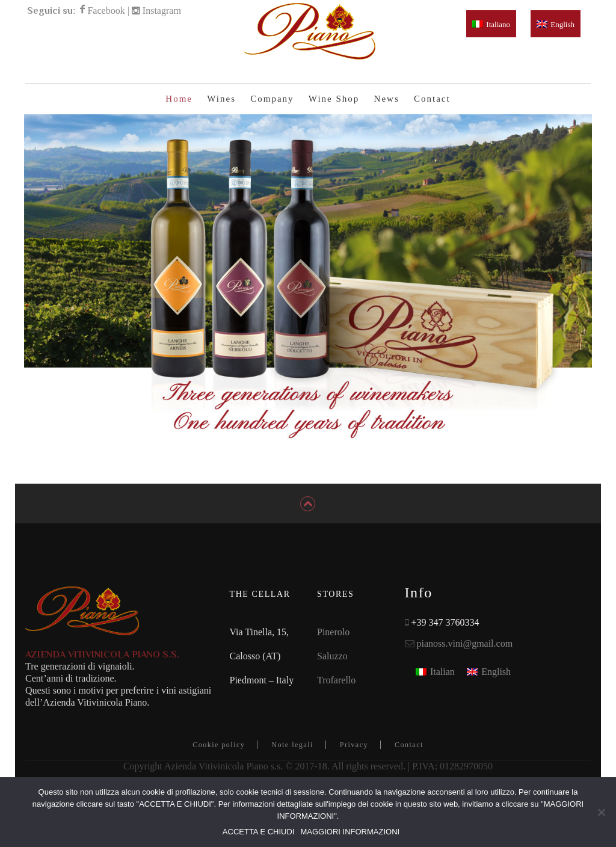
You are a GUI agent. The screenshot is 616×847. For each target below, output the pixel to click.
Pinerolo (333, 643)
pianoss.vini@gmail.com (465, 655)
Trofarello (336, 691)
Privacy (354, 756)
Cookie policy (219, 756)
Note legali (292, 756)
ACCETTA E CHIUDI (259, 832)
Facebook (106, 11)
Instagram (162, 11)
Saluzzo (332, 667)
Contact (409, 756)
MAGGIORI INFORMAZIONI (350, 832)
